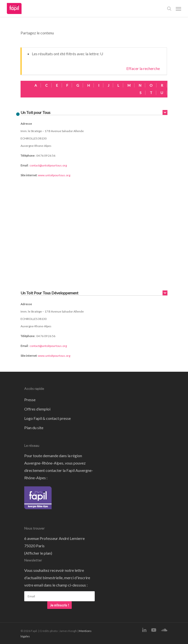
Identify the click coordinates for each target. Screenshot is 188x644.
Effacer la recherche (143, 68)
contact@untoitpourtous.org (48, 165)
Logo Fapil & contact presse (47, 418)
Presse (30, 400)
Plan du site (34, 428)
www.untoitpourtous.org (54, 175)
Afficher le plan (38, 553)
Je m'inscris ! (59, 605)
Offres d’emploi (37, 409)
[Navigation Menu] (178, 9)
